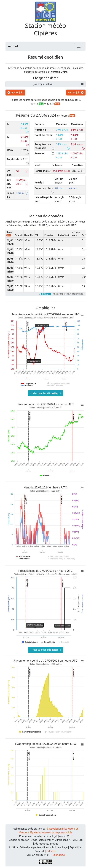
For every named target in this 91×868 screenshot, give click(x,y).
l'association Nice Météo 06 (63, 829)
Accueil (13, 46)
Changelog (59, 855)
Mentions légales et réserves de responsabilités (45, 832)
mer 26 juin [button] (15, 93)
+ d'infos (51, 851)
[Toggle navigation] (79, 46)
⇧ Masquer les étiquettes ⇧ (46, 393)
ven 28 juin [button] (76, 93)
